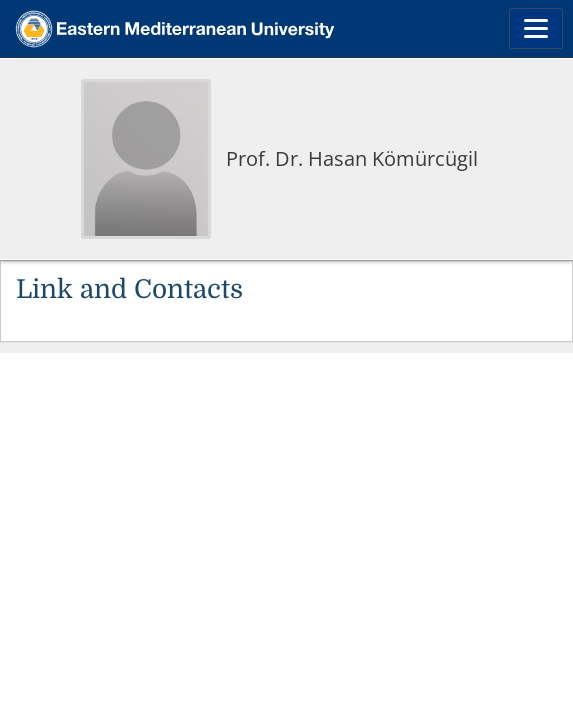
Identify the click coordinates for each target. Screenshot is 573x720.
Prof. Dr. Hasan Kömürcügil (352, 158)
